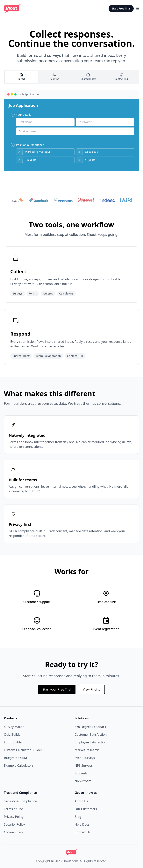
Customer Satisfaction (91, 735)
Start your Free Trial (57, 689)
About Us (81, 801)
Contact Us (83, 832)
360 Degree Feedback (90, 727)
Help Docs (82, 824)
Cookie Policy (14, 832)
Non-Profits (83, 781)
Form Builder (13, 742)
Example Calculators (19, 766)
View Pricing (92, 689)
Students (81, 773)
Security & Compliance (20, 801)
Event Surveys (85, 758)
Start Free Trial (121, 8)
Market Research (87, 750)
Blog (78, 817)
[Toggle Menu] (138, 9)
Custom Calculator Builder (23, 750)
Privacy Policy (14, 817)
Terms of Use (13, 809)
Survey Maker (14, 727)
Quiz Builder (13, 735)
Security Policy (14, 824)
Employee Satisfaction (91, 742)
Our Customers (86, 809)
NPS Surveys (84, 766)
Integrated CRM (15, 758)
